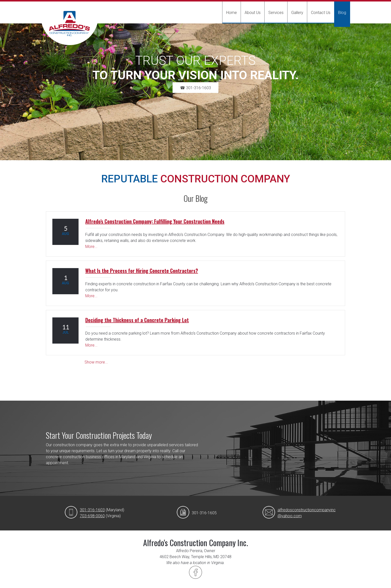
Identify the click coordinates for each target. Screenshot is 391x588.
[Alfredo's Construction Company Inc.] (70, 28)
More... (91, 247)
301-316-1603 (92, 510)
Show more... (96, 362)
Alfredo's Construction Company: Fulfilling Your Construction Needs (155, 221)
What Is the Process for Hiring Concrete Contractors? (142, 271)
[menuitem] (231, 12)
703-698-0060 (92, 516)
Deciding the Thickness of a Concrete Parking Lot (137, 320)
